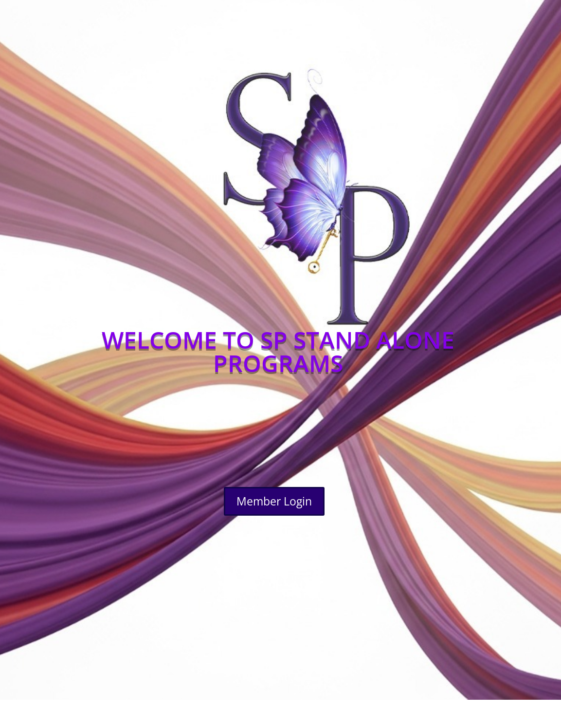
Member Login (274, 501)
